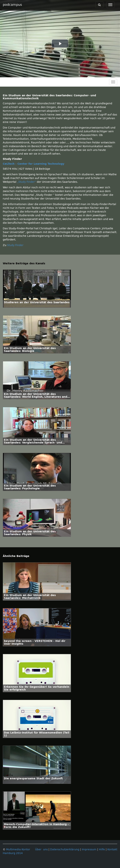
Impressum (89, 849)
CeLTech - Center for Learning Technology (34, 164)
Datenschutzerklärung (65, 849)
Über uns (41, 849)
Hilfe (102, 849)
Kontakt (112, 849)
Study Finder (15, 245)
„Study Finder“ (27, 182)
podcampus (12, 5)
